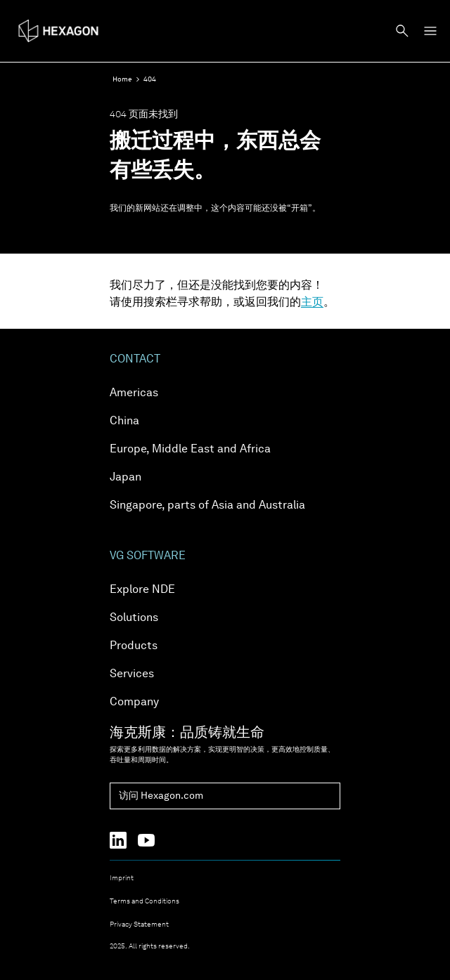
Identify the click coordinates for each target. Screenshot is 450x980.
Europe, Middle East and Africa (190, 450)
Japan (126, 478)
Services (132, 674)
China (124, 422)
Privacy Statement (139, 925)
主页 (312, 303)
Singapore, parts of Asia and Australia (207, 506)
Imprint (122, 878)
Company (134, 703)
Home (122, 79)
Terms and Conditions (144, 901)
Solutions (134, 618)
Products (134, 646)
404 (150, 79)
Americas (134, 393)
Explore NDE (142, 590)
